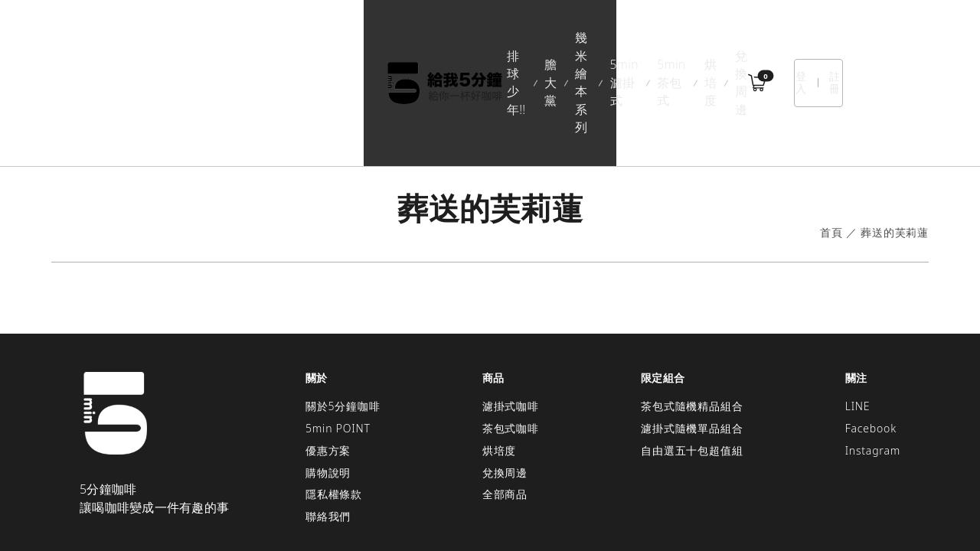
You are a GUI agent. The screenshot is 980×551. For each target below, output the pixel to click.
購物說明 (328, 382)
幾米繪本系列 (401, 38)
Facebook (871, 338)
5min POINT (338, 338)
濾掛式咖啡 (511, 316)
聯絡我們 (328, 427)
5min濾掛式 (484, 38)
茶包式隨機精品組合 (692, 316)
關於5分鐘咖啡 (343, 316)
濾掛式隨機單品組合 (692, 338)
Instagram (873, 360)
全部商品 (505, 404)
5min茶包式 (564, 38)
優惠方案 (328, 360)
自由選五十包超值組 (692, 360)
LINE (858, 316)
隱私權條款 (334, 404)
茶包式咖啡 (511, 338)
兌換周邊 (689, 38)
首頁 (831, 143)
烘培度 (631, 38)
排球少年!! (268, 38)
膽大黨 (330, 38)
